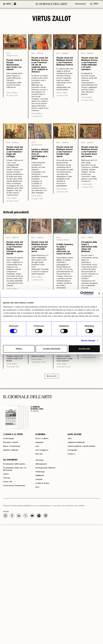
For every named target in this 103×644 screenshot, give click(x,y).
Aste (38, 558)
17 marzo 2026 (87, 258)
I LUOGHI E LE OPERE (13, 544)
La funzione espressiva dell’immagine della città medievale (15, 428)
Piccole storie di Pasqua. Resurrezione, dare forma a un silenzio (15, 76)
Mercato (40, 567)
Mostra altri (52, 485)
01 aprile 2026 (37, 158)
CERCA (96, 4)
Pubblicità (40, 593)
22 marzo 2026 (37, 261)
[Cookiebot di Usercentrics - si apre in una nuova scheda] (82, 293)
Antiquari (40, 553)
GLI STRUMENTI (10, 574)
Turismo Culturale (12, 563)
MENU (9, 4)
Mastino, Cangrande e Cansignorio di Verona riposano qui (90, 430)
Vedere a (72, 567)
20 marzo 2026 (62, 259)
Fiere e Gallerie (43, 549)
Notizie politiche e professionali (84, 558)
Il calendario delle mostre (16, 579)
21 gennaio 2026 (13, 472)
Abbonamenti (80, 4)
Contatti (39, 597)
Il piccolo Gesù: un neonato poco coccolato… (40, 428)
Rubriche (40, 53)
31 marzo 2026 (62, 119)
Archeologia (9, 549)
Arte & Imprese (43, 563)
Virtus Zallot (12, 114)
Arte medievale (37, 186)
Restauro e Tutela (12, 553)
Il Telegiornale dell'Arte (47, 583)
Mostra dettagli (88, 340)
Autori (6, 591)
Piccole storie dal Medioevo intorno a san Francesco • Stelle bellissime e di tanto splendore (90, 78)
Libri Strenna (61, 414)
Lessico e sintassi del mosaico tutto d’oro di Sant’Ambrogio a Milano (40, 206)
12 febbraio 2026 (88, 378)
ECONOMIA (40, 544)
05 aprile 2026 (12, 117)
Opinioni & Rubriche (38, 414)
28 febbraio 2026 (63, 378)
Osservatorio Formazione (16, 605)
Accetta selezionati (52, 349)
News (8, 53)
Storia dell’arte (12, 56)
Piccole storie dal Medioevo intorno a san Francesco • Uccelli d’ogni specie (65, 206)
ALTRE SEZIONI (75, 544)
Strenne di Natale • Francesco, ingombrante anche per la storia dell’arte (65, 432)
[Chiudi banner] (99, 293)
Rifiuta (19, 349)
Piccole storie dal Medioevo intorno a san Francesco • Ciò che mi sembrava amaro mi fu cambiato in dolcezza (40, 86)
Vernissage (41, 588)
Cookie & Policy (43, 602)
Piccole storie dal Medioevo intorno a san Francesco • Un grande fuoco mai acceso (89, 208)
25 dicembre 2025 (39, 468)
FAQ (37, 607)
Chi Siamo (40, 574)
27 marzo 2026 (87, 127)
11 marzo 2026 (37, 372)
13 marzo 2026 (12, 386)
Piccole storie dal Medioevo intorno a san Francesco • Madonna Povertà (65, 73)
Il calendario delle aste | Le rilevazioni (17, 585)
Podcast (7, 596)
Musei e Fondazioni (13, 558)
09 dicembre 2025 (88, 462)
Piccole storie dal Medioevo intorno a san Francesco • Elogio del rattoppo (15, 206)
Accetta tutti (84, 349)
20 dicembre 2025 (64, 476)
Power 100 (8, 600)
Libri (14, 412)
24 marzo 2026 (12, 268)
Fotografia (73, 563)
